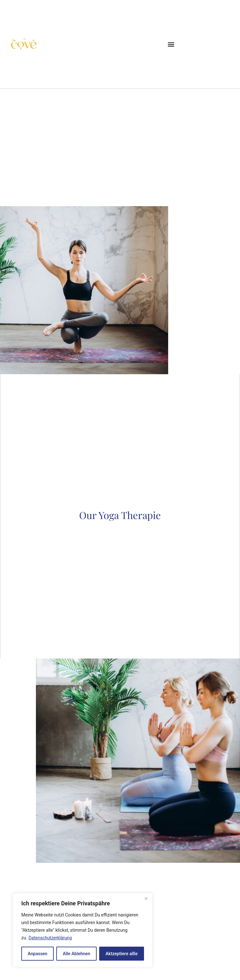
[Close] (146, 898)
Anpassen (38, 954)
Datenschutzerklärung (50, 938)
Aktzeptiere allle (122, 954)
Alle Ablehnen (76, 954)
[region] (83, 930)
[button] (171, 44)
